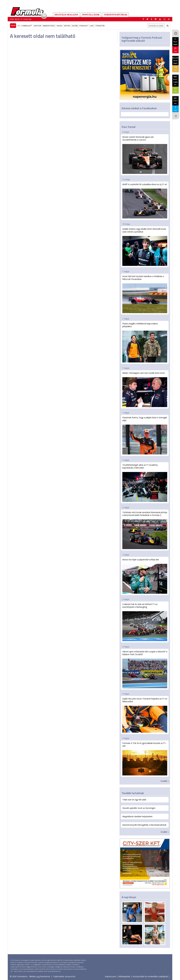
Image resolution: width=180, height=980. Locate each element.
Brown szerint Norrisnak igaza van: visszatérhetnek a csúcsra (145, 155)
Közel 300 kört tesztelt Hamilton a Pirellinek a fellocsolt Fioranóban (145, 294)
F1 (19, 26)
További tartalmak (133, 793)
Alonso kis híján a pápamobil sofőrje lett (145, 576)
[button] (169, 19)
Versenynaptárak (116, 15)
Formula (27, 26)
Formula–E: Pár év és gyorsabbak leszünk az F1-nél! (145, 759)
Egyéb (75, 26)
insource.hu (70, 976)
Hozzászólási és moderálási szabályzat (150, 976)
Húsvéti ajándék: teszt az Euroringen (139, 808)
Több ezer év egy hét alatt (134, 800)
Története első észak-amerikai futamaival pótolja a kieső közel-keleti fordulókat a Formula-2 (145, 530)
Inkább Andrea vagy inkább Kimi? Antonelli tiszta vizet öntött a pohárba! (145, 247)
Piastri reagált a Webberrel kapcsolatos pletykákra (145, 342)
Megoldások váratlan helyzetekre (137, 816)
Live (92, 26)
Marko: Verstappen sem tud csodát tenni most (145, 389)
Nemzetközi (49, 26)
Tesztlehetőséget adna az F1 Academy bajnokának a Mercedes (145, 483)
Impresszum (111, 976)
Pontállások (91, 15)
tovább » (165, 781)
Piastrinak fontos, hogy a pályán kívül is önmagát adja (145, 435)
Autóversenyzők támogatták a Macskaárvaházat (144, 825)
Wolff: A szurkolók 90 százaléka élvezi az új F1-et (145, 201)
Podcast (84, 26)
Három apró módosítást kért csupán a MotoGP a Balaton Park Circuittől (145, 669)
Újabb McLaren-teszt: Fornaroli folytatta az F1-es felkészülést (145, 715)
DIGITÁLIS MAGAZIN (66, 15)
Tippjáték (100, 26)
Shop (13, 26)
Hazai (60, 26)
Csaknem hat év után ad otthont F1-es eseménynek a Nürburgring (145, 622)
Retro (67, 26)
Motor (38, 26)
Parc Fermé (129, 127)
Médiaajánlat (124, 976)
